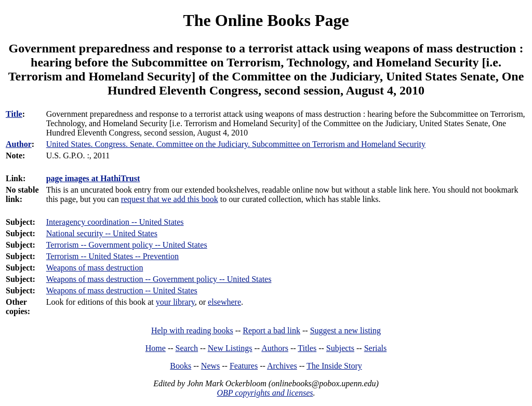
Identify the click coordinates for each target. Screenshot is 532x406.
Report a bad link (271, 330)
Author (19, 144)
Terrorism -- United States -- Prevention (112, 256)
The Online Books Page (266, 20)
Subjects (340, 348)
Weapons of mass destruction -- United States (122, 290)
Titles (307, 348)
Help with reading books (192, 330)
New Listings (230, 348)
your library (175, 302)
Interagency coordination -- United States (115, 222)
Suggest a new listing (345, 330)
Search (187, 348)
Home (156, 348)
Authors (275, 348)
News (210, 366)
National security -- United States (102, 233)
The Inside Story (334, 366)
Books (181, 366)
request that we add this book (170, 199)
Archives (282, 366)
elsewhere (224, 302)
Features (244, 366)
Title (14, 114)
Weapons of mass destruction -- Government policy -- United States (159, 279)
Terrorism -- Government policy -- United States (127, 245)
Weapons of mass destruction (95, 268)
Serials (376, 348)
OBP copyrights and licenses (265, 393)
